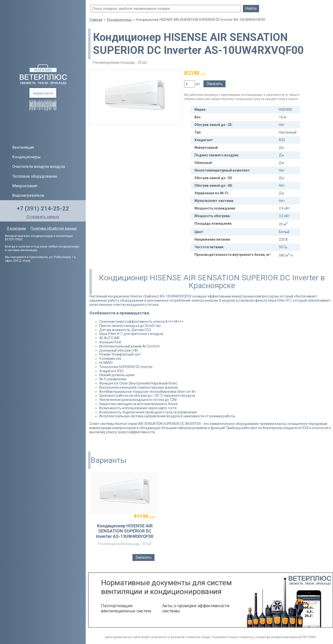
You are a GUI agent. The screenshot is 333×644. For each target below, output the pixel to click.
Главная (96, 20)
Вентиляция (23, 147)
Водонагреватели (28, 195)
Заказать (214, 84)
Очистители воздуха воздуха (39, 167)
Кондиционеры (26, 157)
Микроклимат (25, 186)
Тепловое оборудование (35, 176)
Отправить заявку (43, 217)
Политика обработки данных (54, 228)
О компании (16, 228)
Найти (251, 8)
